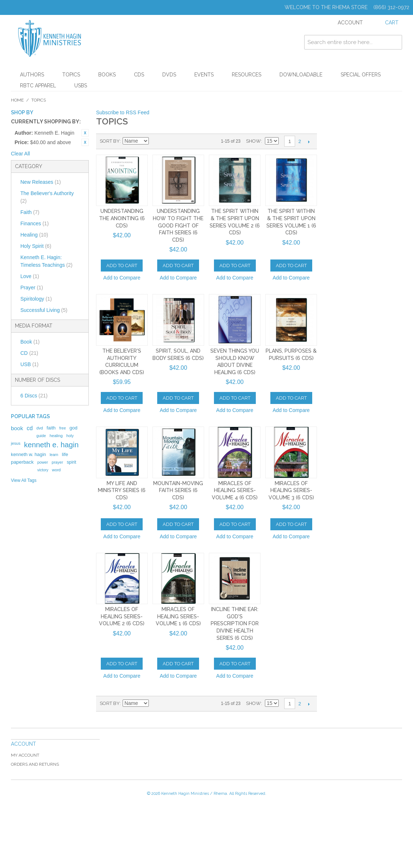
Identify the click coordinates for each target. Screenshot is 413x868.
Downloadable (301, 75)
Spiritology (36, 299)
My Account (25, 755)
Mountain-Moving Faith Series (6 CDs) (178, 490)
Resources (247, 75)
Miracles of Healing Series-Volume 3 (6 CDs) (291, 490)
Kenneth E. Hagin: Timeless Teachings (46, 261)
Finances (35, 223)
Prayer (32, 288)
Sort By (110, 141)
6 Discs (34, 396)
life (65, 454)
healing (56, 436)
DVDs (169, 75)
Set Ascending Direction (155, 141)
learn (54, 455)
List (181, 141)
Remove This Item (85, 133)
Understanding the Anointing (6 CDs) (122, 218)
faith (51, 428)
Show (253, 141)
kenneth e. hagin (51, 445)
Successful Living (44, 310)
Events (204, 75)
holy (70, 436)
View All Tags (24, 480)
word (56, 470)
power (43, 462)
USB (29, 364)
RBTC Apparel (38, 86)
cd (30, 428)
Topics (71, 75)
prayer (57, 462)
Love (30, 276)
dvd (40, 428)
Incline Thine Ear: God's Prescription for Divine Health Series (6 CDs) (235, 623)
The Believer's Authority (47, 197)
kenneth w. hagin (28, 454)
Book (30, 342)
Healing (34, 235)
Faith (30, 212)
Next (309, 142)
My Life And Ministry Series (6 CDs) (122, 490)
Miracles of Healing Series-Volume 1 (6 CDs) (178, 616)
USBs (81, 86)
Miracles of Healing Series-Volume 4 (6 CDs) (235, 490)
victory (43, 470)
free (63, 428)
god (74, 428)
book (17, 428)
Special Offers (361, 75)
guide (41, 436)
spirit (71, 462)
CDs (139, 75)
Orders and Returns (35, 764)
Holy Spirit (36, 246)
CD (29, 353)
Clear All (20, 154)
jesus (16, 443)
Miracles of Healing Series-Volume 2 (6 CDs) (122, 616)
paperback (22, 462)
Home (17, 100)
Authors (32, 75)
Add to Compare (122, 278)
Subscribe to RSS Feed (123, 112)
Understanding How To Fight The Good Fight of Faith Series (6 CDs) (178, 225)
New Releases (41, 182)
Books (107, 75)
